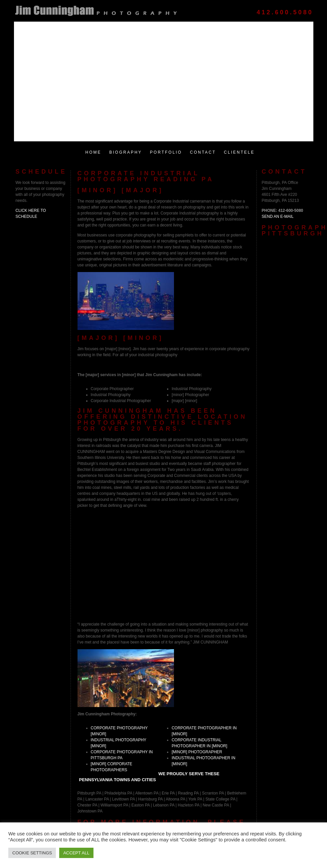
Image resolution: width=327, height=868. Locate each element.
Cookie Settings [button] (32, 853)
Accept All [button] (76, 853)
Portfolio (166, 152)
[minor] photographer (197, 752)
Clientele (239, 152)
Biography (126, 152)
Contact (203, 152)
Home (93, 152)
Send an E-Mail (278, 217)
